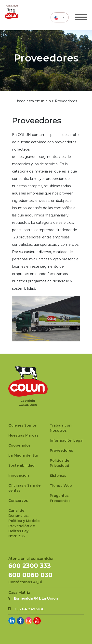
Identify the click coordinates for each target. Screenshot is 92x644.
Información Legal (67, 440)
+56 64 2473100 (29, 609)
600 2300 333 (30, 566)
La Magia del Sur (23, 455)
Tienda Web (61, 486)
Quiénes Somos (23, 425)
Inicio (46, 101)
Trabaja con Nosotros (61, 428)
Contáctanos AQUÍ (25, 582)
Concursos (18, 501)
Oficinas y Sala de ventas (24, 488)
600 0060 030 (30, 575)
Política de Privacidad (59, 463)
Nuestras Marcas (23, 435)
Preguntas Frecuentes (60, 498)
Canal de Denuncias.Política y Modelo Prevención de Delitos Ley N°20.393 (24, 523)
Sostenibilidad (21, 465)
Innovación (19, 475)
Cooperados (20, 445)
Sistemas (58, 476)
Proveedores (61, 450)
